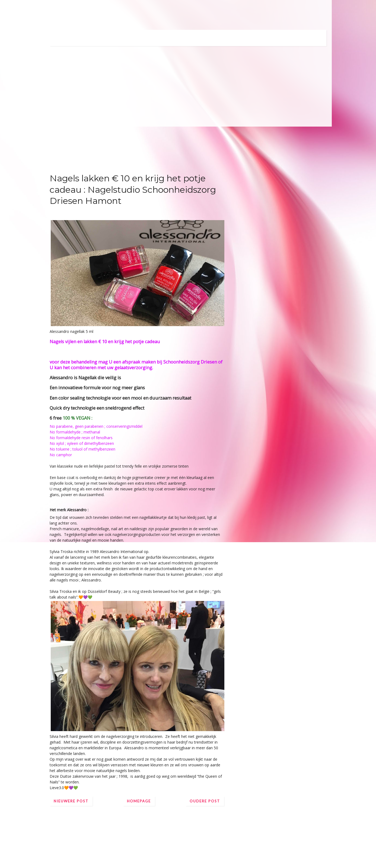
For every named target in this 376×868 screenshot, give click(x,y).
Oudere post (205, 801)
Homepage (139, 801)
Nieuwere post (71, 801)
